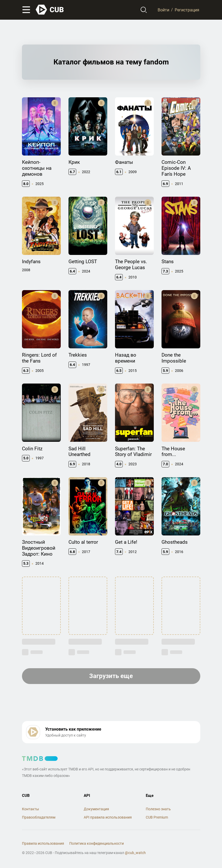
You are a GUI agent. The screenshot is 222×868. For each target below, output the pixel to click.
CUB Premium (157, 817)
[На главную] (50, 10)
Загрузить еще (111, 676)
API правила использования (108, 817)
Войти (163, 10)
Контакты (30, 809)
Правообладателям (39, 817)
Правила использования (43, 843)
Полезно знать (158, 809)
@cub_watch (135, 853)
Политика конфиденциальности (97, 843)
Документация (96, 809)
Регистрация (187, 10)
